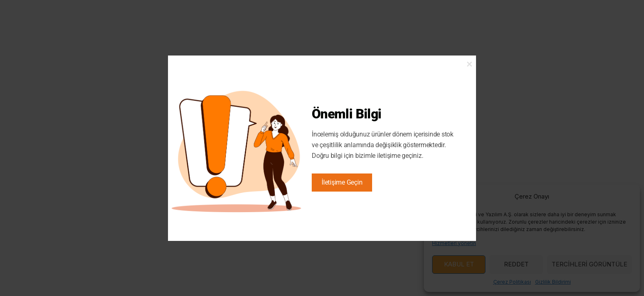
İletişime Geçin (342, 182)
